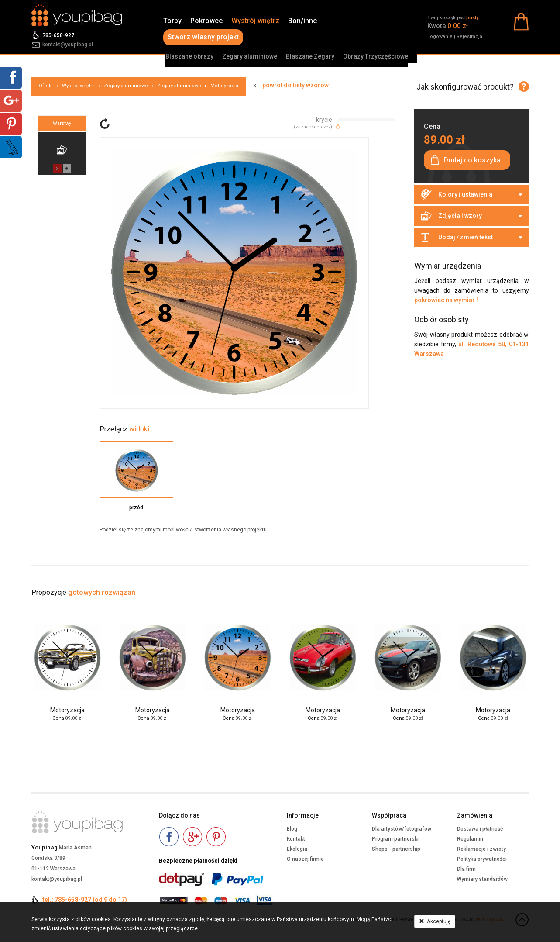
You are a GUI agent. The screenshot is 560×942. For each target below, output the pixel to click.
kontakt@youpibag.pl (68, 45)
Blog (292, 829)
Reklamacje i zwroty (481, 849)
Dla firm (466, 869)
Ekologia (297, 849)
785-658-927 (58, 35)
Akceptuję (435, 921)
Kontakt (296, 839)
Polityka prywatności (482, 859)
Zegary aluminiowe (250, 56)
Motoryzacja (224, 86)
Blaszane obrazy (189, 56)
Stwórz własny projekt (203, 37)
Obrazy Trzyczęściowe (376, 56)
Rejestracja (469, 36)
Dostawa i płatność (480, 829)
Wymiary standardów (482, 879)
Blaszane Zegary (310, 56)
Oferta (46, 86)
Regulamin (470, 839)
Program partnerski (395, 839)
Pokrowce (206, 21)
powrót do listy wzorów (295, 85)
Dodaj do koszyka (472, 160)
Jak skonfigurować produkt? (465, 87)
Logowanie (440, 36)
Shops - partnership (396, 849)
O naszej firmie (305, 859)
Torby (172, 21)
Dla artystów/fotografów (402, 829)
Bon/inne (302, 21)
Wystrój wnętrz (255, 21)
